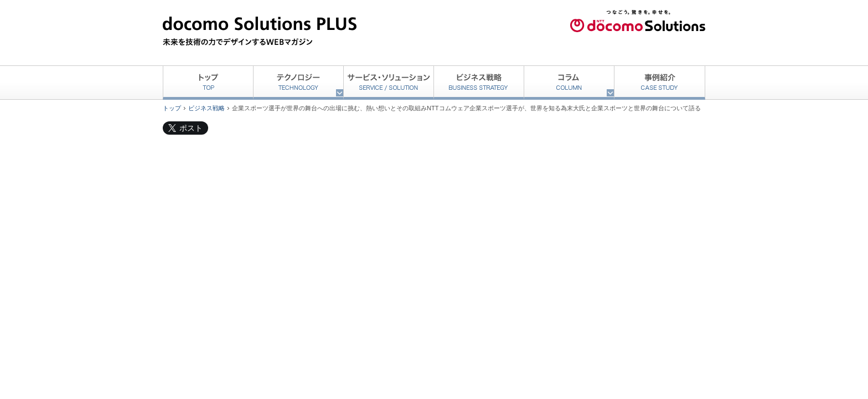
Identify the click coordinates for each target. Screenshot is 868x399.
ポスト (191, 128)
